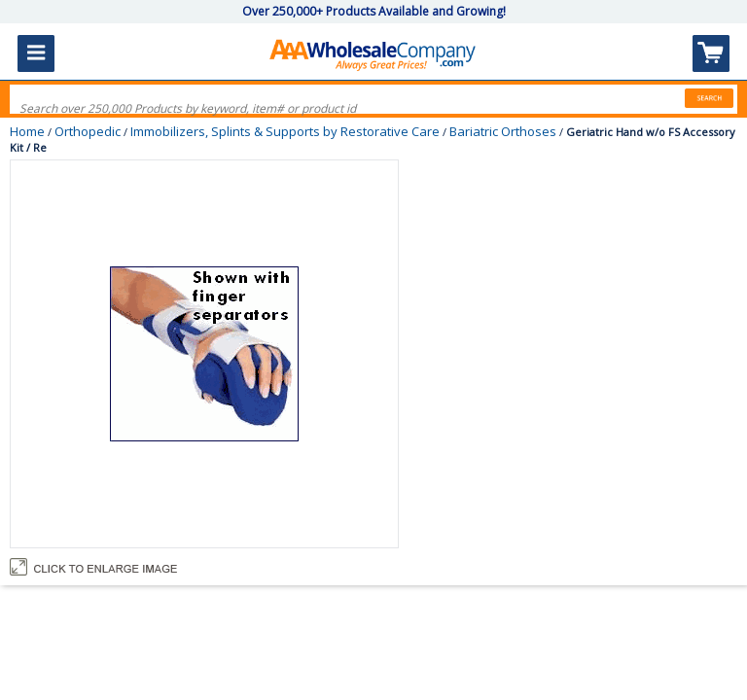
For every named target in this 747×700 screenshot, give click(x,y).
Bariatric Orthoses (503, 131)
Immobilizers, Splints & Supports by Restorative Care (285, 131)
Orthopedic (88, 131)
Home (27, 131)
